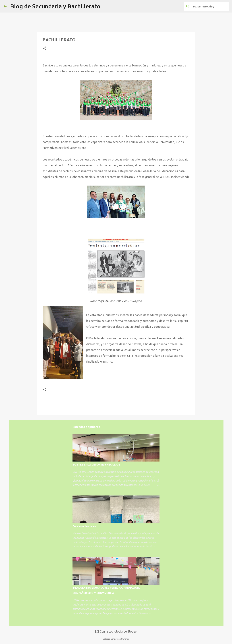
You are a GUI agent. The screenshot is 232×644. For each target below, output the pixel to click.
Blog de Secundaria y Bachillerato (55, 6)
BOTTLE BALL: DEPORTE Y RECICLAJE (96, 465)
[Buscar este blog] (210, 6)
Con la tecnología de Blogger (116, 631)
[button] (45, 48)
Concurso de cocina (84, 526)
